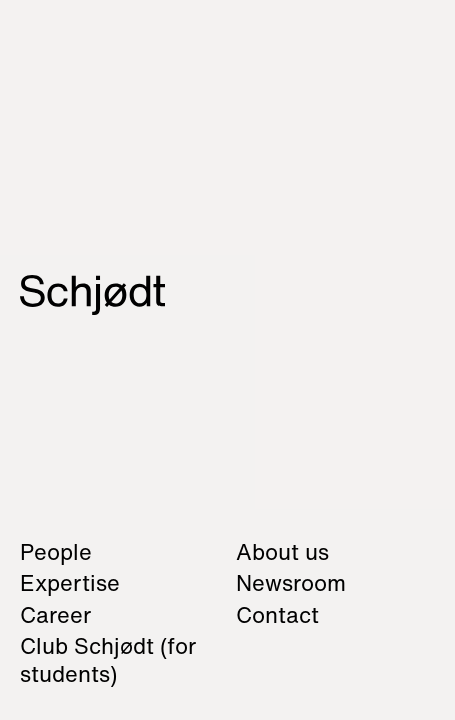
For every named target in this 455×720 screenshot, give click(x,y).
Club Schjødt (108, 660)
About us (282, 552)
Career (55, 615)
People (56, 552)
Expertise (70, 583)
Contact (277, 615)
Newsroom (291, 583)
